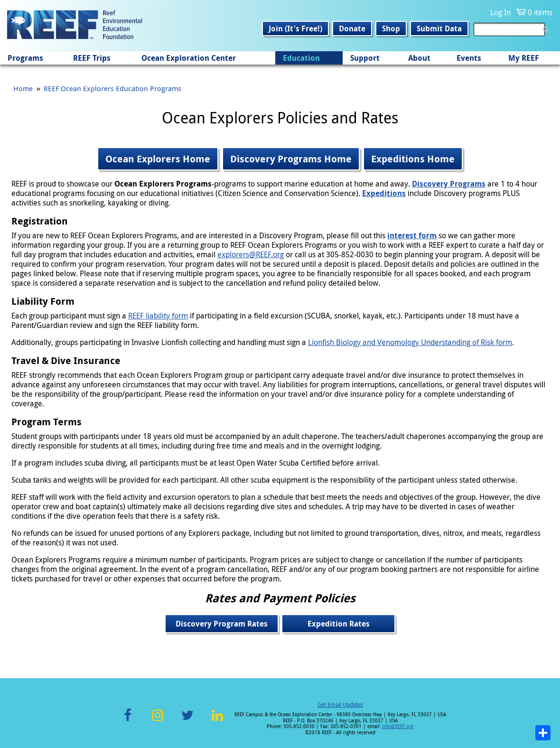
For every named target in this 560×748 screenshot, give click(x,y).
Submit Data (439, 28)
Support (365, 58)
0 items (540, 12)
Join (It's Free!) (295, 28)
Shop (391, 28)
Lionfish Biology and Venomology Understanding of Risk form (410, 342)
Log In (500, 12)
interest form (412, 235)
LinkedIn (217, 721)
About (419, 58)
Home (23, 88)
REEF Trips (92, 58)
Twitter (187, 721)
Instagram (158, 721)
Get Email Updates (340, 704)
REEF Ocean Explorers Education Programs (112, 88)
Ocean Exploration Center (189, 58)
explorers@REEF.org (251, 254)
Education (301, 58)
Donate (352, 28)
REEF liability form (158, 316)
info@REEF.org (398, 726)
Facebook (128, 721)
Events (469, 58)
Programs (25, 58)
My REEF (524, 58)
